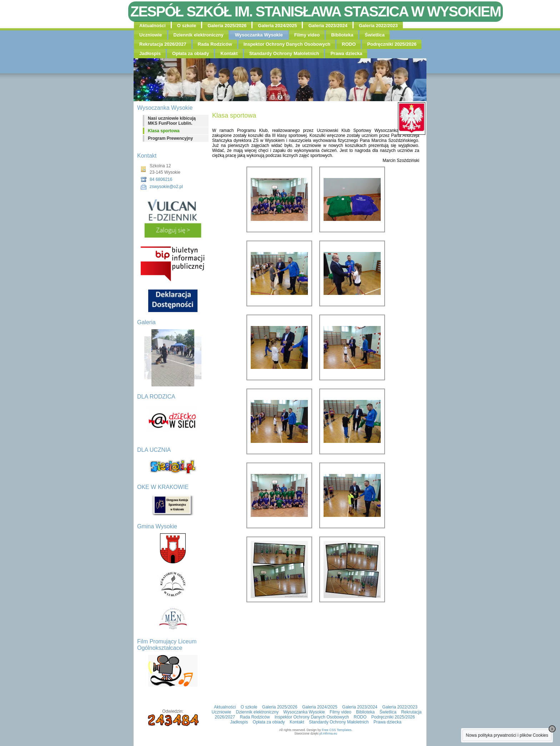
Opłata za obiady (191, 53)
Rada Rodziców (215, 44)
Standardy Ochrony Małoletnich (284, 53)
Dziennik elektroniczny (199, 35)
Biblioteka (342, 35)
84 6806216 (161, 179)
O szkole (187, 26)
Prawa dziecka (346, 53)
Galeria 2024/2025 (277, 26)
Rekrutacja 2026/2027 (163, 44)
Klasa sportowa (164, 131)
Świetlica (375, 35)
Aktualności (152, 26)
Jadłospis (150, 53)
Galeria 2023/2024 (328, 26)
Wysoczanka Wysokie (259, 35)
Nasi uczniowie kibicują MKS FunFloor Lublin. (172, 121)
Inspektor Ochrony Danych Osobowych (287, 44)
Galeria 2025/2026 (227, 26)
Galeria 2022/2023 (378, 26)
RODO (349, 44)
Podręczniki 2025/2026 (392, 44)
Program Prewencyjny (170, 138)
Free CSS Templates (337, 730)
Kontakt (229, 53)
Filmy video (307, 35)
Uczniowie (151, 35)
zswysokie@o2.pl (166, 187)
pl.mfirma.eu (329, 733)
